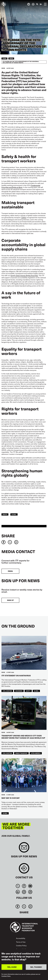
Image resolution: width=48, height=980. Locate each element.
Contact (24, 869)
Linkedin (18, 892)
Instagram (24, 892)
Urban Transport (21, 753)
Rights (5, 514)
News (11, 58)
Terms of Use (21, 942)
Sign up (10, 600)
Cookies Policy (21, 946)
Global (14, 514)
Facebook (24, 886)
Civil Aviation (7, 691)
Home (4, 58)
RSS (30, 892)
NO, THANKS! (36, 967)
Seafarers (19, 691)
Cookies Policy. (6, 976)
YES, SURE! (12, 967)
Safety (28, 691)
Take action (41, 4)
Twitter (18, 886)
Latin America (36, 753)
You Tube (30, 886)
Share (8, 536)
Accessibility (21, 938)
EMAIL (10, 571)
